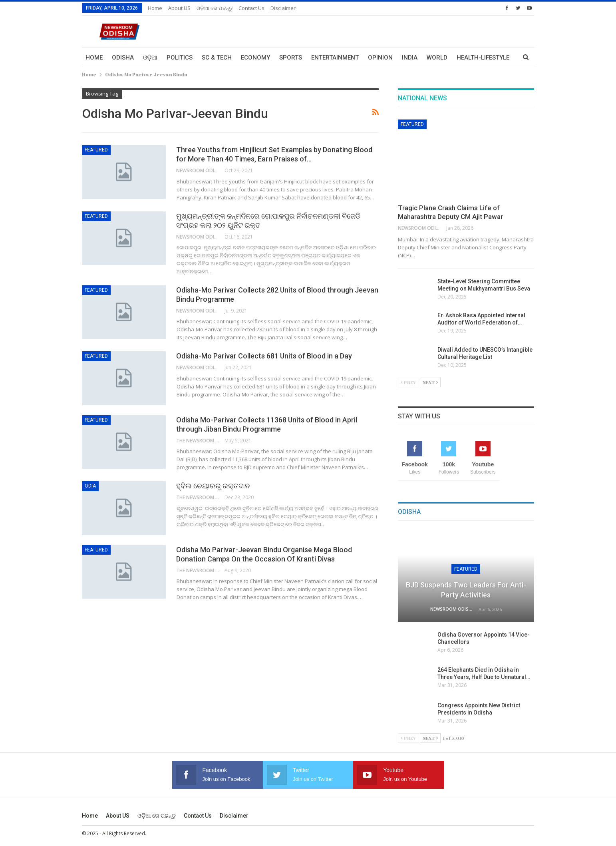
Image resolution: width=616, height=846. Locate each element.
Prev (408, 382)
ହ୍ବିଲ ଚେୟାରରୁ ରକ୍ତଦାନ (213, 486)
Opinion (380, 58)
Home (155, 8)
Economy (255, 58)
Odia (90, 486)
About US (179, 8)
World (437, 58)
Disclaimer (283, 8)
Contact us (251, 8)
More (465, 58)
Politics (180, 58)
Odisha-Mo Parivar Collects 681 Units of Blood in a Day (264, 356)
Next (430, 382)
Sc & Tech (217, 58)
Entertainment (335, 58)
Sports (291, 58)
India (410, 58)
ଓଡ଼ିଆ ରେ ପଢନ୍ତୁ (215, 8)
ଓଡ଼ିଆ (150, 58)
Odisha (123, 58)
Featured (96, 150)
